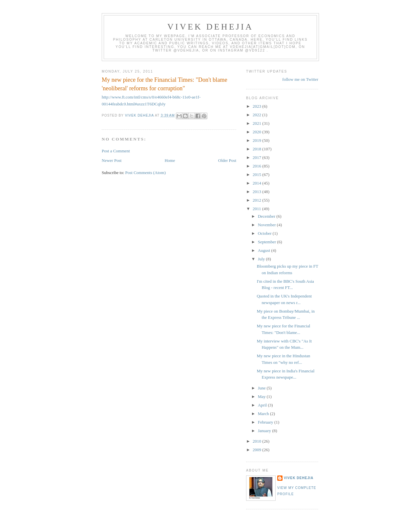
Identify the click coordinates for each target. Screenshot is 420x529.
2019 (257, 140)
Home (170, 160)
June (262, 388)
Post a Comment (116, 151)
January (265, 431)
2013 (257, 192)
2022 (257, 115)
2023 (257, 106)
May (262, 397)
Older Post (227, 160)
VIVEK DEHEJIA (210, 27)
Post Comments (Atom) (146, 173)
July (262, 259)
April (263, 405)
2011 (257, 209)
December (267, 216)
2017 (257, 157)
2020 (257, 132)
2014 (257, 183)
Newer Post (112, 160)
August (265, 250)
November (267, 225)
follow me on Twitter (300, 79)
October (265, 233)
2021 (257, 123)
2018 (257, 149)
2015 (257, 175)
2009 (257, 450)
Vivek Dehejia (299, 478)
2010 (257, 441)
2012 (257, 200)
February (266, 422)
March (264, 414)
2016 (257, 166)
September (268, 242)
